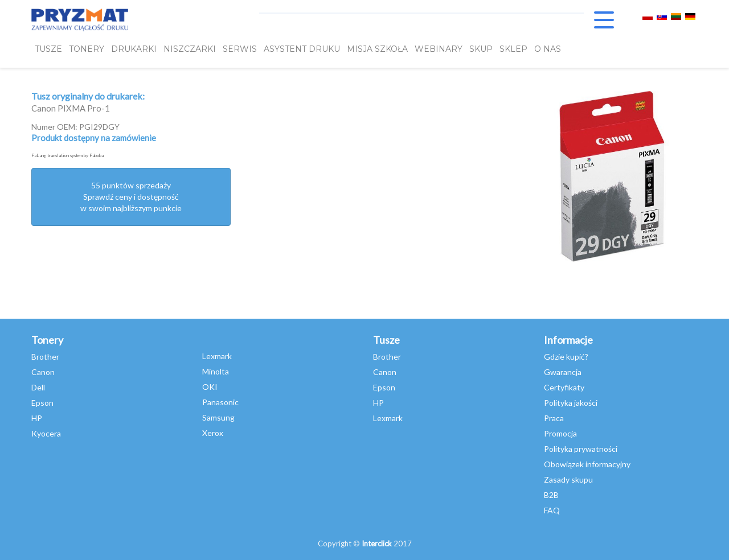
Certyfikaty (564, 387)
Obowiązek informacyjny (587, 464)
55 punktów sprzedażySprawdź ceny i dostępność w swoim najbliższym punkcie (131, 197)
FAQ (552, 510)
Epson (42, 403)
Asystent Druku (302, 50)
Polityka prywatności (581, 449)
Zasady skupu (568, 479)
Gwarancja (563, 372)
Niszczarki (190, 50)
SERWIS (240, 50)
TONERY (87, 50)
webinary (439, 50)
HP (37, 418)
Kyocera (46, 433)
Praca (554, 418)
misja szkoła (377, 50)
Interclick (377, 543)
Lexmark (217, 356)
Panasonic (220, 402)
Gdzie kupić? (566, 357)
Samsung (218, 417)
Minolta (216, 371)
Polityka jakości (571, 403)
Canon (43, 372)
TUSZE (48, 50)
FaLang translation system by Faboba (67, 155)
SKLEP (513, 50)
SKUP (481, 50)
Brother (45, 357)
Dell (38, 387)
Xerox (213, 433)
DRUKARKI (134, 50)
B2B (551, 495)
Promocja (560, 433)
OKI (210, 387)
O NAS (548, 50)
